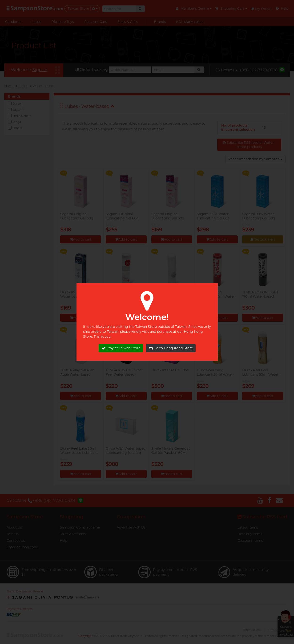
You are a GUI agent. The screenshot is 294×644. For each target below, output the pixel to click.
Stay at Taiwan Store (121, 348)
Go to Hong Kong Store (171, 348)
